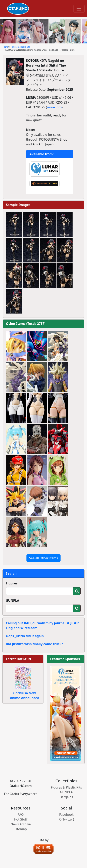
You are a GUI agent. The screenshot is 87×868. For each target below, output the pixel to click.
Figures (12, 583)
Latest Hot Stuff (18, 659)
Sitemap (21, 829)
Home (5, 47)
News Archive (21, 824)
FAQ (21, 815)
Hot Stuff (21, 819)
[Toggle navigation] (79, 9)
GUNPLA (13, 601)
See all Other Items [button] (43, 558)
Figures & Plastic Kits (20, 47)
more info (54, 107)
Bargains (66, 797)
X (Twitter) (66, 819)
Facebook (66, 815)
